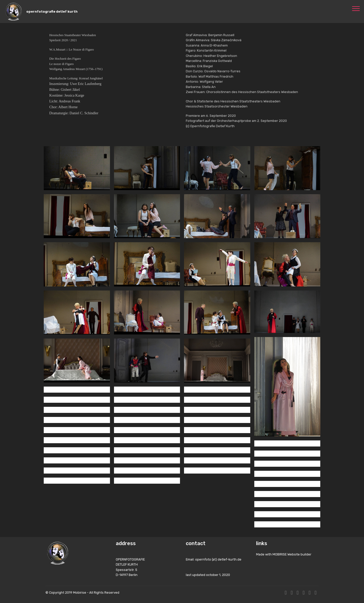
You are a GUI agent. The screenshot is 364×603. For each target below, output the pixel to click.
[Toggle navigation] (356, 8)
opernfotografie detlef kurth (52, 12)
